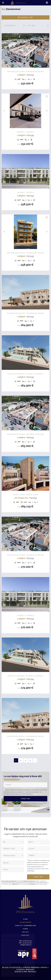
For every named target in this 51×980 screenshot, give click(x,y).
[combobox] (13, 842)
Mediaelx (32, 972)
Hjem (25, 919)
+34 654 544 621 (25, 943)
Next (47, 50)
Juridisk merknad (31, 967)
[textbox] (12, 842)
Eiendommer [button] (26, 922)
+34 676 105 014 (26, 941)
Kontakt (26, 935)
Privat (44, 967)
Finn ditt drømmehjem (25, 926)
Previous (4, 50)
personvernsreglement (18, 792)
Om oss (25, 932)
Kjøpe (26, 929)
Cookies (20, 970)
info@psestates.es (26, 945)
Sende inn (25, 799)
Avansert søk (26, 17)
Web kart (30, 970)
